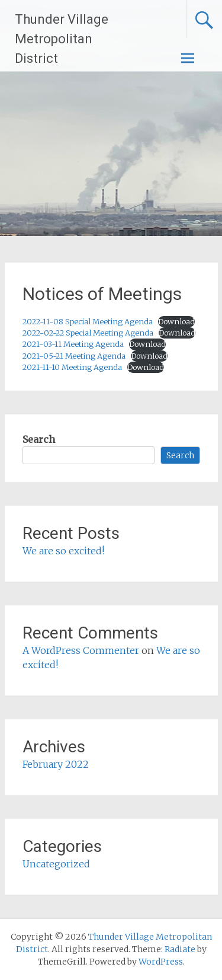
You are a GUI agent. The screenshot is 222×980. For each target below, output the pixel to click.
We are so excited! (63, 551)
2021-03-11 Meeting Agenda (73, 344)
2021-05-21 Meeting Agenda (74, 356)
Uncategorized (56, 864)
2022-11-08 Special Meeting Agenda (88, 321)
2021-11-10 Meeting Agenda (72, 367)
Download (176, 321)
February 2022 (56, 764)
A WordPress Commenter (81, 650)
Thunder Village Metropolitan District (62, 39)
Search (39, 439)
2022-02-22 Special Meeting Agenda (88, 333)
